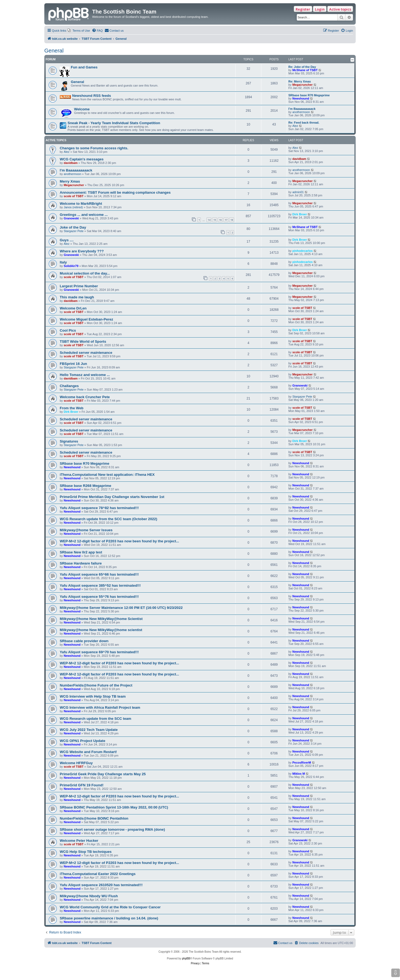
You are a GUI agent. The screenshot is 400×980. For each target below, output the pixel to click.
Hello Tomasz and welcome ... (85, 375)
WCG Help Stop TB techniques (86, 852)
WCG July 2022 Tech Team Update (89, 730)
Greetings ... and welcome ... (84, 215)
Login (320, 9)
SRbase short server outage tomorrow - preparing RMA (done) (112, 829)
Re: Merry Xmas (300, 81)
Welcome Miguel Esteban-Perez (86, 319)
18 (232, 220)
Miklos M (299, 774)
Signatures (69, 441)
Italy (63, 262)
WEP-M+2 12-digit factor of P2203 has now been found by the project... (119, 541)
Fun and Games (84, 67)
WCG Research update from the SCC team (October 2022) (109, 519)
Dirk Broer (300, 214)
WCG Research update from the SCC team (96, 719)
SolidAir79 (71, 266)
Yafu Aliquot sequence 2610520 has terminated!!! (101, 885)
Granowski (71, 218)
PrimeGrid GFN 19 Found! (82, 785)
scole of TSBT (74, 196)
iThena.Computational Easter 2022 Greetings (98, 874)
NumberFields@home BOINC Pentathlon (94, 818)
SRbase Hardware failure (81, 563)
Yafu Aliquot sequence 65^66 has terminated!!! (99, 574)
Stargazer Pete (74, 231)
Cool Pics (68, 330)
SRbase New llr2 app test (81, 552)
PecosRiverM (302, 763)
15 (215, 220)
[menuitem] (79, 31)
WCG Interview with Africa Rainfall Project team (100, 707)
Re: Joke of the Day (302, 67)
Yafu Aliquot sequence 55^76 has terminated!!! (99, 597)
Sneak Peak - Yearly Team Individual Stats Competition (114, 123)
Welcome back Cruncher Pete (85, 397)
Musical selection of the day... (85, 273)
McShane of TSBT (305, 70)
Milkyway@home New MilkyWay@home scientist (101, 630)
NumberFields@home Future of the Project (96, 685)
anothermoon (301, 112)
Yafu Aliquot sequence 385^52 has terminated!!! (100, 585)
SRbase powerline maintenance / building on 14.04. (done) (109, 918)
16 (220, 220)
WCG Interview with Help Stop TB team (93, 696)
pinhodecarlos (303, 251)
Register (303, 9)
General (54, 51)
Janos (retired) (73, 207)
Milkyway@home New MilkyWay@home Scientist (101, 619)
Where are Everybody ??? (82, 251)
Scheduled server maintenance (86, 353)
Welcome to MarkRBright (81, 204)
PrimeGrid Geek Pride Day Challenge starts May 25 (103, 774)
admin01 (298, 192)
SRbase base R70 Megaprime (309, 95)
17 (226, 220)
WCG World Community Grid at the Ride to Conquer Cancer (110, 907)
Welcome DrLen (73, 308)
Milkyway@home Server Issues (86, 530)
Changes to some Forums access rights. (94, 148)
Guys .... (67, 240)
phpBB (186, 958)
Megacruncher (303, 85)
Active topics (340, 9)
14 (209, 220)
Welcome (82, 109)
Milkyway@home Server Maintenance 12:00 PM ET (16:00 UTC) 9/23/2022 (121, 608)
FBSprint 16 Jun (73, 364)
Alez (295, 126)
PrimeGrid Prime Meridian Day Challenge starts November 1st (112, 497)
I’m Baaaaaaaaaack (302, 109)
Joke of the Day (73, 227)
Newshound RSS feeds (92, 96)
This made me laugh (77, 297)
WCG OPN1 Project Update (83, 741)
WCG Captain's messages (82, 159)
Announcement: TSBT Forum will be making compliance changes (115, 192)
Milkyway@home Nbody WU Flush (89, 896)
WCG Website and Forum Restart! (88, 752)
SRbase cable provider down (84, 641)
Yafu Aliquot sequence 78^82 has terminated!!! (99, 508)
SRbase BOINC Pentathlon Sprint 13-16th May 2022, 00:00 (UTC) (114, 807)
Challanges (69, 386)
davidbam (71, 163)
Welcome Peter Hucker (79, 841)
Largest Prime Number (79, 286)
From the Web (72, 408)
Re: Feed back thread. (304, 123)
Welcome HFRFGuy (76, 763)
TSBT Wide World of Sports (83, 341)
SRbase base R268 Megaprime (86, 486)
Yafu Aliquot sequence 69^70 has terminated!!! (99, 652)
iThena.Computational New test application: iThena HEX (107, 475)
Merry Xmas (70, 181)
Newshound (301, 98)
